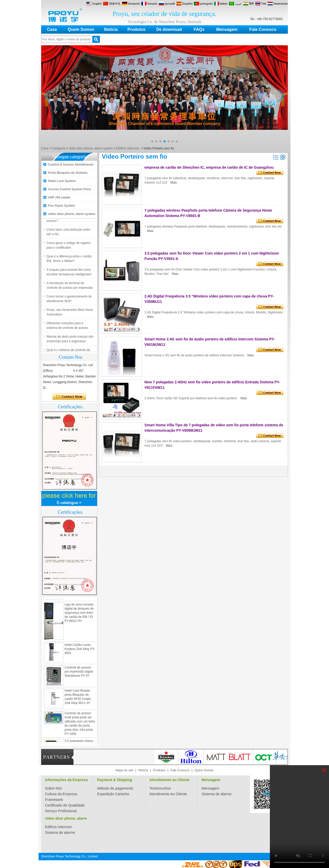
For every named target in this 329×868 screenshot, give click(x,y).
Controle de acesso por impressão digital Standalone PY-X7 (79, 673)
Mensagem (227, 29)
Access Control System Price (70, 189)
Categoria (59, 148)
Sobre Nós (53, 788)
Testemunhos (160, 788)
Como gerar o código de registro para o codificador (69, 247)
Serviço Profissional (61, 811)
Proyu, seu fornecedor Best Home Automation (70, 314)
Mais (174, 183)
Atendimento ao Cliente (169, 780)
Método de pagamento (115, 788)
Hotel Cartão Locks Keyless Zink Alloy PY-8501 (80, 651)
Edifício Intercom (128, 148)
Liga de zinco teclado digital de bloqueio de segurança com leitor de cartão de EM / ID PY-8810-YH (79, 614)
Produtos (136, 29)
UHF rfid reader (59, 197)
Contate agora (69, 397)
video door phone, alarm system (91, 148)
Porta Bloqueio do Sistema (68, 173)
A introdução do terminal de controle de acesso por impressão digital (70, 287)
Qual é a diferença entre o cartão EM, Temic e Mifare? (69, 260)
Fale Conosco (263, 29)
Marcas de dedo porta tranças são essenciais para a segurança (70, 341)
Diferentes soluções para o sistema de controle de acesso (67, 327)
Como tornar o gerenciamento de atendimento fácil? (69, 301)
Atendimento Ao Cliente (168, 794)
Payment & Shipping (115, 780)
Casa (52, 29)
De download (169, 29)
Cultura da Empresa (61, 794)
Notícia (111, 29)
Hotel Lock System (62, 181)
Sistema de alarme (217, 794)
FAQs (199, 29)
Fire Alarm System (62, 206)
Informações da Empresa (66, 780)
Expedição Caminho (113, 794)
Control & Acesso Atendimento (71, 165)
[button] (152, 141)
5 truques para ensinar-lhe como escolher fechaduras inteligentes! (69, 274)
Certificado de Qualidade (65, 805)
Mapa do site (125, 770)
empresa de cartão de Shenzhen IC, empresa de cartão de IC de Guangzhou (209, 167)
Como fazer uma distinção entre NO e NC (68, 234)
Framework (54, 800)
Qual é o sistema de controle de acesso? (68, 220)
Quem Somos (81, 29)
